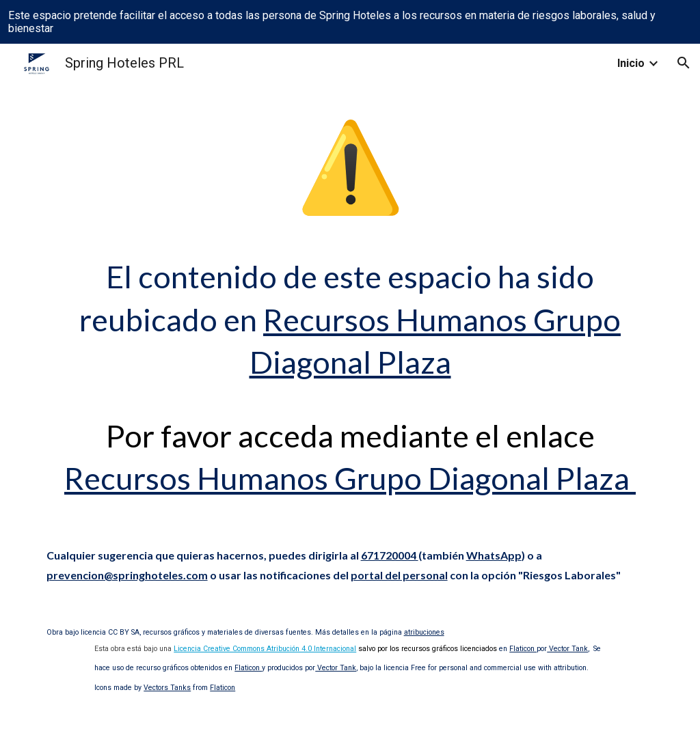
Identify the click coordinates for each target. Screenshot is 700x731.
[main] (350, 302)
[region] (350, 22)
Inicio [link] (631, 63)
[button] (684, 63)
